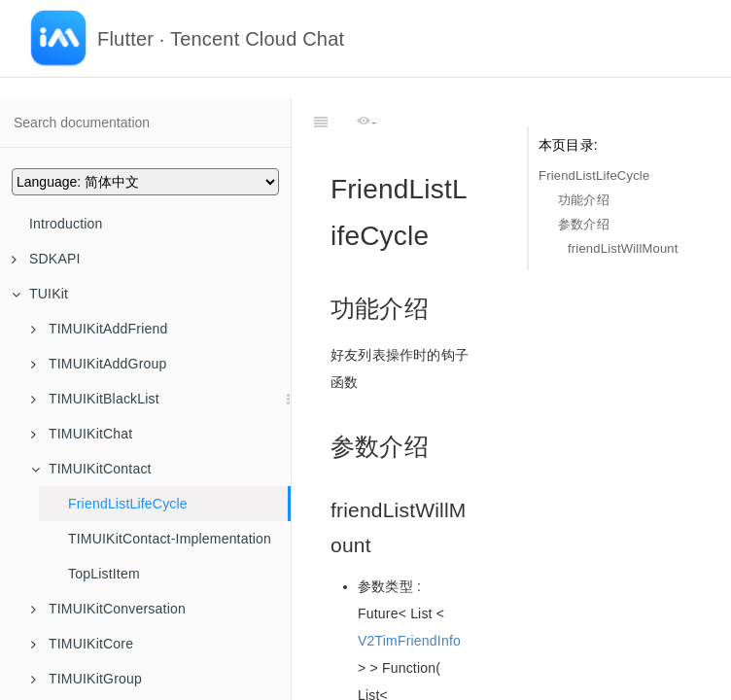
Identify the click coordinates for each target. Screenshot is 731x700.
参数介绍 (584, 224)
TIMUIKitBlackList (95, 399)
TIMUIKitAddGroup (99, 364)
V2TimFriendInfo (409, 592)
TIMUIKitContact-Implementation (170, 539)
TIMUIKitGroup (87, 679)
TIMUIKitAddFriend (99, 329)
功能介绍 (584, 200)
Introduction (66, 224)
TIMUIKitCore (82, 644)
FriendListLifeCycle (128, 504)
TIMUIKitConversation (108, 609)
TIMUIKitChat (82, 434)
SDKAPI (46, 259)
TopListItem (104, 574)
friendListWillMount (623, 248)
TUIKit (40, 294)
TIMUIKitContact (91, 469)
